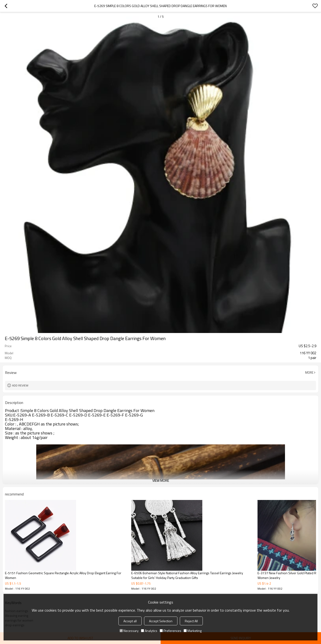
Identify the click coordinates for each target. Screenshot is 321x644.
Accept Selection (161, 621)
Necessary (129, 631)
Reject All (191, 621)
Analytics (149, 631)
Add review (20, 385)
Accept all (130, 621)
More (309, 372)
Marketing (193, 631)
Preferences (170, 631)
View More (161, 480)
